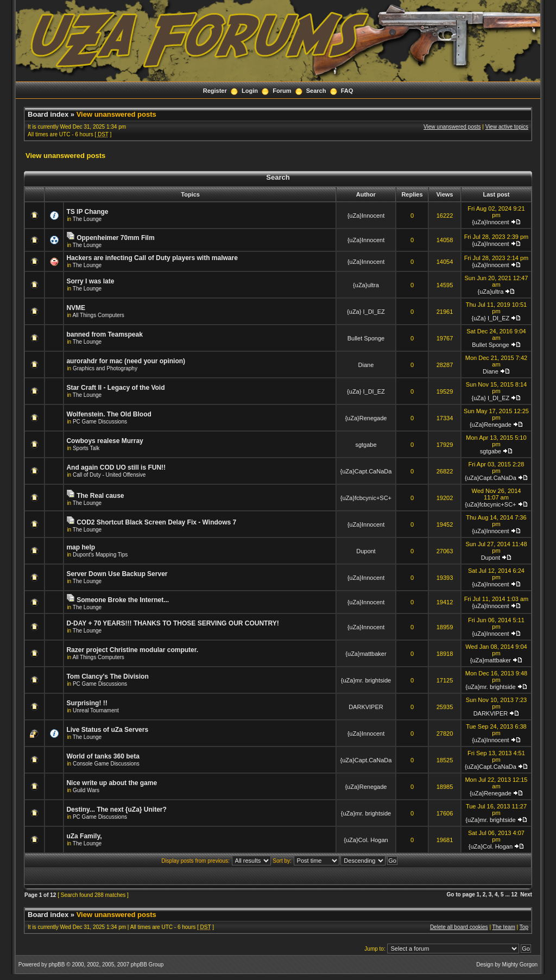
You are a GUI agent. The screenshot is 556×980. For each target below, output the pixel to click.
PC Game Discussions (100, 422)
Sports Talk (86, 448)
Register (215, 91)
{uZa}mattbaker (366, 654)
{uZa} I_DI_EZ (366, 312)
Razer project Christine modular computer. (132, 650)
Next (526, 894)
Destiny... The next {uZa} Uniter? (116, 810)
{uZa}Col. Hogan (366, 840)
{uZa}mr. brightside (366, 680)
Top (524, 927)
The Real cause (100, 496)
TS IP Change (87, 212)
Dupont (366, 551)
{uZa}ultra (366, 285)
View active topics (507, 127)
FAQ (347, 91)
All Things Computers (98, 315)
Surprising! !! (87, 703)
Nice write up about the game (112, 783)
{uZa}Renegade (366, 418)
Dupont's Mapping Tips (100, 555)
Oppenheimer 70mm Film (115, 238)
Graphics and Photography (105, 368)
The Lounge (87, 219)
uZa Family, (84, 836)
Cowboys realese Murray (105, 441)
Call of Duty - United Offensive (109, 475)
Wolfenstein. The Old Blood (109, 414)
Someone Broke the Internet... (123, 600)
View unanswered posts (116, 114)
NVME (76, 308)
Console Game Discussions (106, 764)
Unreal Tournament (96, 710)
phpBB (56, 965)
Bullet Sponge (366, 338)
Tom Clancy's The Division (107, 676)
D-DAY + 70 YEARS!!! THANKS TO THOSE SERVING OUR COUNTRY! (172, 623)
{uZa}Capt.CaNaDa (366, 471)
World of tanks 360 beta (103, 756)
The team (504, 927)
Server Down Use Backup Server (117, 574)
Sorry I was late (90, 281)
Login (250, 91)
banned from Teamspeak (104, 334)
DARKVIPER (366, 707)
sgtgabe (366, 445)
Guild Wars (86, 790)
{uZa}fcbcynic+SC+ (366, 498)
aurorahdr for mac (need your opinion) (126, 361)
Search (316, 91)
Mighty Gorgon (520, 965)
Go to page (461, 894)
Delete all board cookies (459, 927)
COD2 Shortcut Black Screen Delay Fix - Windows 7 (156, 522)
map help (81, 547)
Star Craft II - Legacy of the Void (115, 388)
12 (514, 894)
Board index (48, 114)
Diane (366, 365)
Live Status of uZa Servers (107, 730)
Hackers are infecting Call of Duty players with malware (152, 258)
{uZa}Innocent (366, 216)
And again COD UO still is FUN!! (116, 467)
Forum (282, 91)
